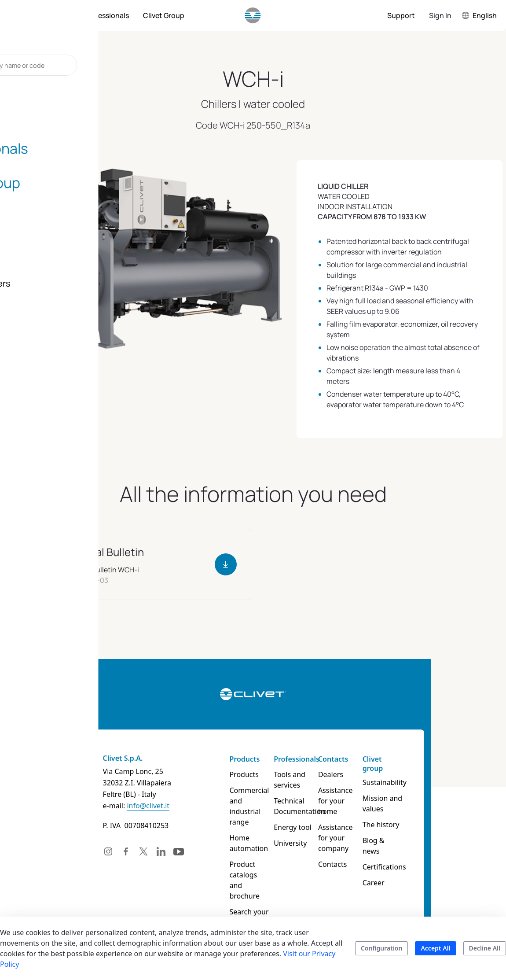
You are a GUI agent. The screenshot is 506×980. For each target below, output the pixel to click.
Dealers (347, 774)
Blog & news (411, 840)
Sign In (440, 15)
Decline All (485, 948)
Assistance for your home (358, 796)
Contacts (350, 759)
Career (402, 872)
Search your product (242, 896)
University (295, 843)
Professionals (301, 759)
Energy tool (297, 827)
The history (409, 825)
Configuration (382, 948)
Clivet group (401, 764)
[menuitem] (55, 15)
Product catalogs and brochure (244, 864)
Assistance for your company (359, 822)
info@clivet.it (108, 806)
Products (238, 759)
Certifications (412, 856)
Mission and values (411, 803)
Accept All (435, 948)
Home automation (242, 833)
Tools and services (294, 780)
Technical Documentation (304, 806)
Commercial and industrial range (246, 801)
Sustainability (413, 782)
